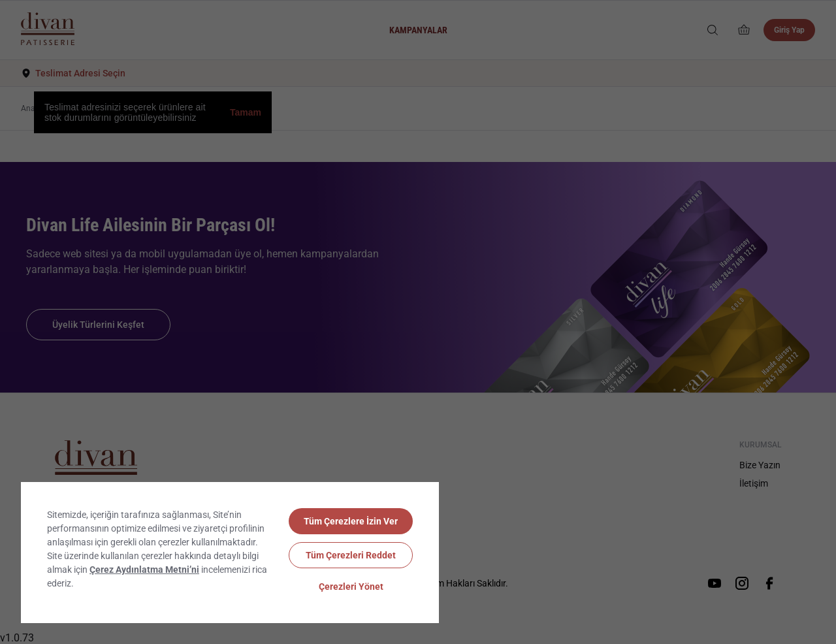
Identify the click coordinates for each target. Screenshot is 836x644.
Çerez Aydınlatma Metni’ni (144, 570)
